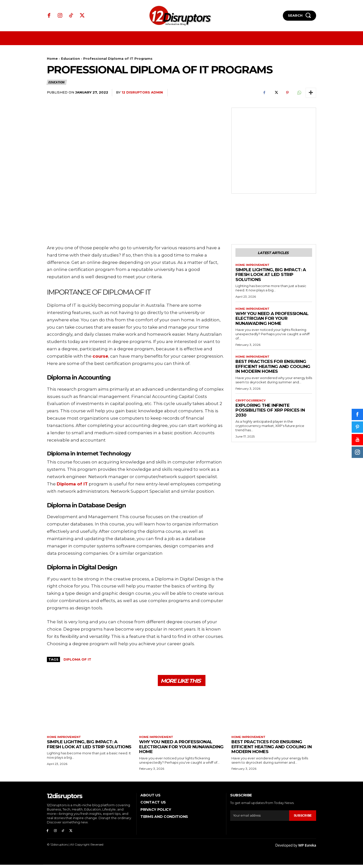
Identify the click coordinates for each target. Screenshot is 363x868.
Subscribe (302, 818)
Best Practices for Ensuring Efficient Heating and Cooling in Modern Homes (273, 369)
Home (52, 58)
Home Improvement (254, 266)
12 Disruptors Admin (142, 92)
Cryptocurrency (251, 403)
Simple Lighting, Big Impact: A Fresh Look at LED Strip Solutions (271, 276)
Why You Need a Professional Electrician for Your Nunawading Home (272, 320)
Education (70, 58)
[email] (259, 818)
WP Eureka (307, 848)
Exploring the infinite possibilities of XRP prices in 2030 (270, 413)
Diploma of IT (77, 659)
